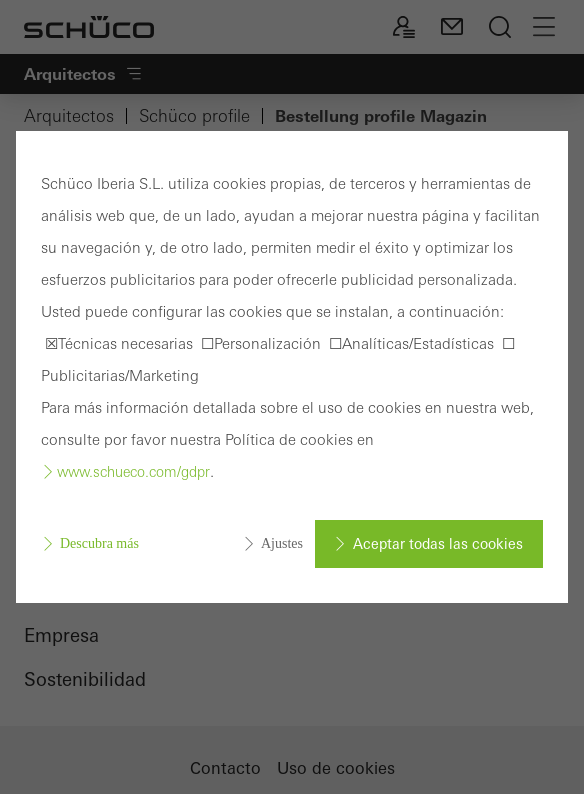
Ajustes (282, 543)
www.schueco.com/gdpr (133, 472)
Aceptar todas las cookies (438, 544)
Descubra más (99, 543)
